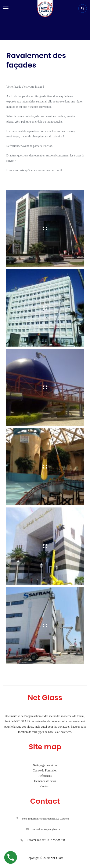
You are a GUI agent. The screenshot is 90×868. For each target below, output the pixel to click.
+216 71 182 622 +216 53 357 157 (43, 840)
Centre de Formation (45, 771)
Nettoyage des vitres (45, 765)
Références (45, 776)
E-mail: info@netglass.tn (43, 829)
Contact (45, 786)
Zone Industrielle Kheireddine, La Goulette (43, 819)
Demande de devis (45, 781)
